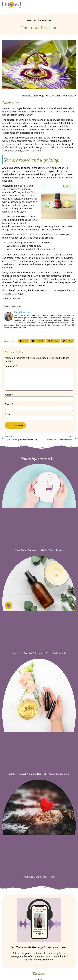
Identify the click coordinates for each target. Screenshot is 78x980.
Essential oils (34, 20)
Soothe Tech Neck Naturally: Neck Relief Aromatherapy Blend (39, 774)
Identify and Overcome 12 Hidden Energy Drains (39, 550)
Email (9, 404)
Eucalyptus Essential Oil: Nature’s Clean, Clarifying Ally (39, 653)
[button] (74, 5)
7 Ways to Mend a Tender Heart (39, 877)
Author (6, 307)
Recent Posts (16, 307)
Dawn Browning (22, 312)
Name (9, 395)
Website (9, 414)
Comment (11, 366)
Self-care (47, 20)
